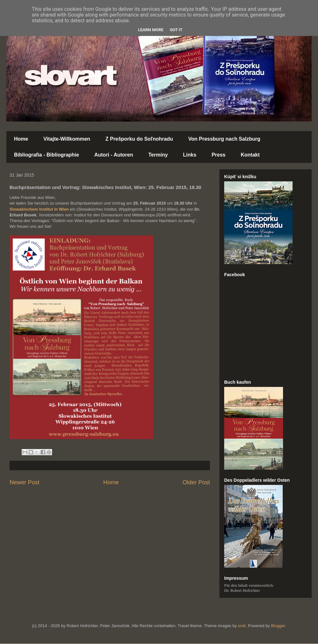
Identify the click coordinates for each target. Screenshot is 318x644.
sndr (242, 626)
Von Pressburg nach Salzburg (224, 139)
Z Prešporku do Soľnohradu (139, 139)
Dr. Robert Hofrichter (242, 590)
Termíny (158, 155)
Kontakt (250, 155)
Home (21, 139)
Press (218, 155)
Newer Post (24, 482)
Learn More (151, 30)
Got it (176, 30)
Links (190, 155)
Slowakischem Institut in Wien (39, 209)
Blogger (278, 626)
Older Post (196, 482)
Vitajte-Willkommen (67, 139)
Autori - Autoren (114, 155)
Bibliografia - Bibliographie (46, 155)
